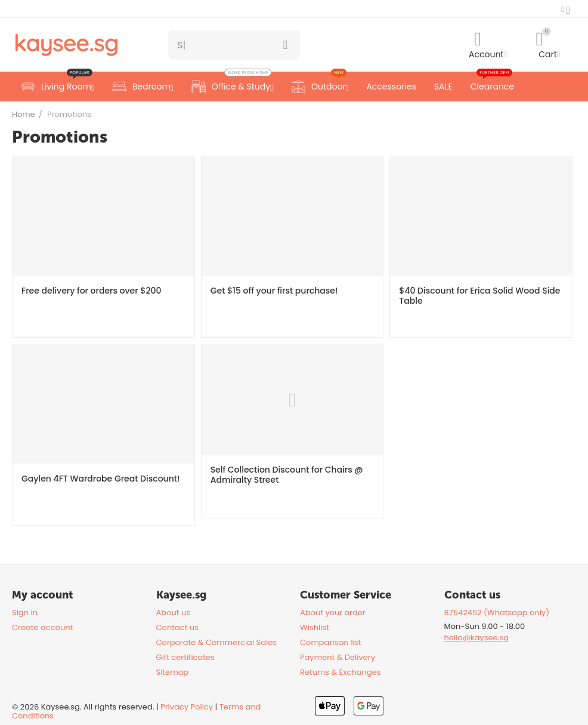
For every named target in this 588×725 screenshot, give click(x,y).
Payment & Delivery (338, 657)
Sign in (25, 613)
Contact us (177, 627)
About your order (333, 613)
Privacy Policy (187, 707)
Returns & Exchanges (341, 672)
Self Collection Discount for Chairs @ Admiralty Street (287, 475)
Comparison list (330, 642)
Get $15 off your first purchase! (274, 291)
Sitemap (173, 672)
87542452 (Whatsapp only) (497, 613)
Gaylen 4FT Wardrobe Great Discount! (100, 479)
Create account (42, 627)
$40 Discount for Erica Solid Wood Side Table (479, 296)
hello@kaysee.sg (476, 638)
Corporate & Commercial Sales (217, 642)
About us (174, 613)
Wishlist (315, 627)
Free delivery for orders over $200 (91, 291)
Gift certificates (185, 657)
